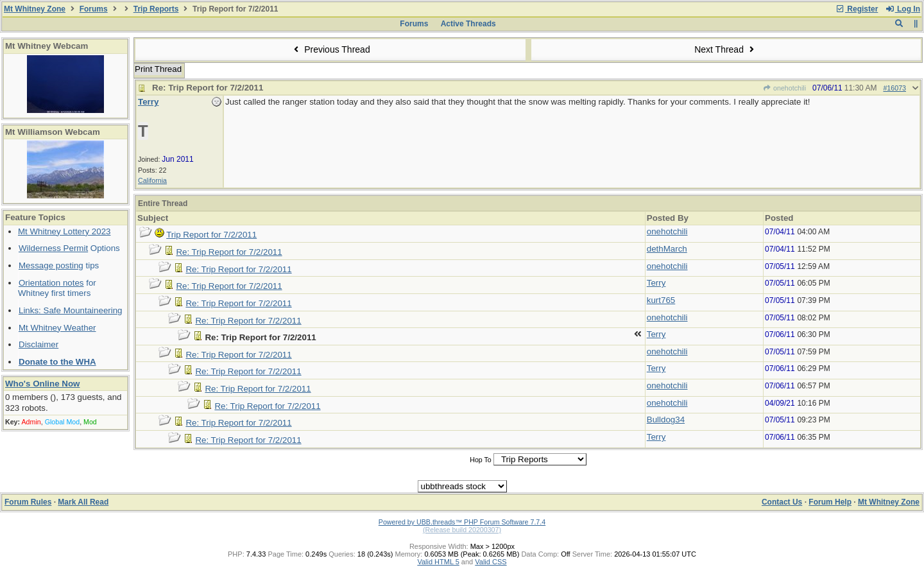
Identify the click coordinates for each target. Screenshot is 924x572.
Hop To (481, 460)
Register (857, 9)
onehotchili (784, 88)
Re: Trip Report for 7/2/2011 (229, 252)
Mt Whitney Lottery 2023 (64, 231)
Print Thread (158, 69)
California (152, 180)
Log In (903, 9)
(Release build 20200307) (462, 530)
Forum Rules (28, 502)
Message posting (51, 265)
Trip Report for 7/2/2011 (211, 235)
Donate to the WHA (57, 362)
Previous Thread (330, 49)
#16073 (894, 88)
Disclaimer (38, 344)
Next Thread (726, 49)
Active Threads (468, 24)
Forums (94, 9)
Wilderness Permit (53, 248)
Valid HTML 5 (438, 562)
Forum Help (830, 502)
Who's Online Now (42, 384)
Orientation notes (51, 283)
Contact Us (782, 502)
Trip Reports (156, 9)
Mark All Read (83, 502)
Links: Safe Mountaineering (71, 310)
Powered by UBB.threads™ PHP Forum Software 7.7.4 (462, 522)
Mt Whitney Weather (57, 328)
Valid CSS (491, 562)
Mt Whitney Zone (35, 9)
